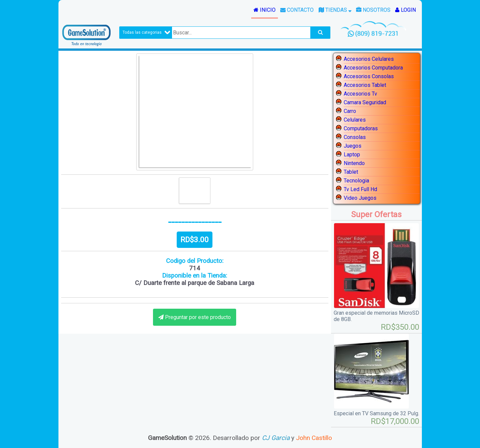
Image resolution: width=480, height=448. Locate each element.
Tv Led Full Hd (360, 189)
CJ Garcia (276, 438)
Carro (350, 111)
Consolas (355, 137)
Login (406, 10)
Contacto (297, 10)
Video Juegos (360, 198)
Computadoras (361, 128)
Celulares (355, 120)
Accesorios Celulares (369, 59)
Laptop (352, 155)
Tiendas (335, 10)
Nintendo (354, 163)
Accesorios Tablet (365, 85)
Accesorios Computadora (373, 68)
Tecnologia (356, 181)
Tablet (351, 172)
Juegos (353, 146)
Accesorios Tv (360, 94)
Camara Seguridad (365, 102)
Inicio (265, 10)
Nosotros (373, 10)
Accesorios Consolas (369, 76)
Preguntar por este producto (198, 317)
